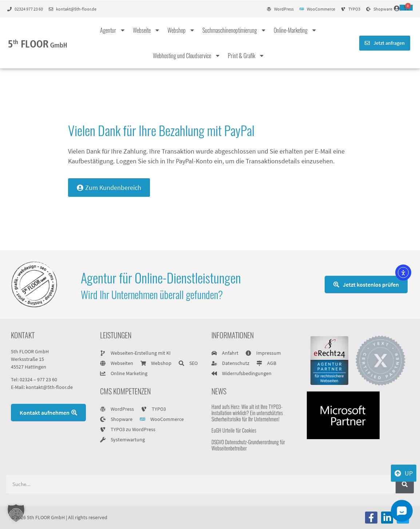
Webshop (181, 30)
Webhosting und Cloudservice (187, 56)
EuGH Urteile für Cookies (234, 430)
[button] (16, 513)
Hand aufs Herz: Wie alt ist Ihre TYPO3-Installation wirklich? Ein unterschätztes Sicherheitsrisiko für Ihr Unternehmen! (247, 413)
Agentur (113, 30)
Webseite (146, 30)
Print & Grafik (246, 56)
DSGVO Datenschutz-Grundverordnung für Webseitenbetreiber (248, 445)
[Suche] (405, 484)
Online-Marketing (295, 30)
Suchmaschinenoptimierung (234, 30)
